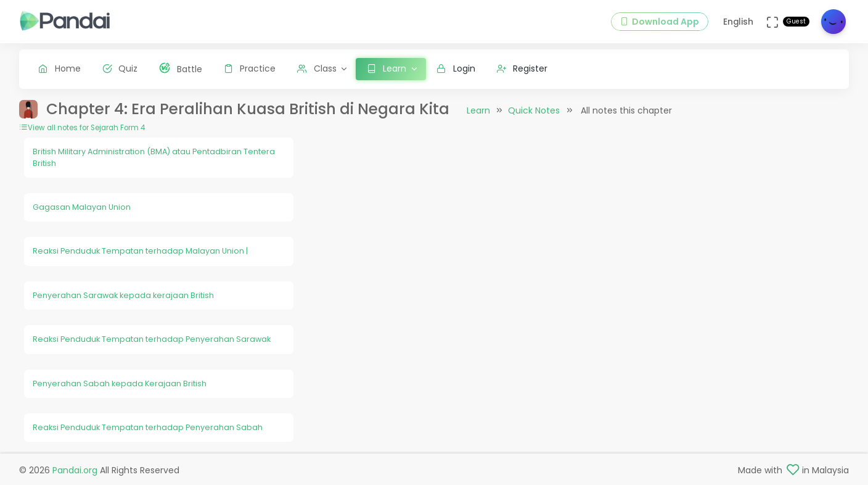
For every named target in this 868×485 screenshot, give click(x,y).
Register (522, 68)
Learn (478, 110)
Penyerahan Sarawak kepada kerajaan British (123, 295)
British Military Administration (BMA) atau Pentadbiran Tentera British (154, 157)
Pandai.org (75, 470)
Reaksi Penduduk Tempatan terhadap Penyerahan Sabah (148, 427)
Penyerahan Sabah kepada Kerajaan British (120, 383)
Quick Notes (534, 110)
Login (456, 68)
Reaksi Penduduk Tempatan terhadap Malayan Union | (140, 251)
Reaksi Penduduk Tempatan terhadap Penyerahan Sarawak (152, 339)
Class (317, 68)
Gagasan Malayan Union (82, 207)
